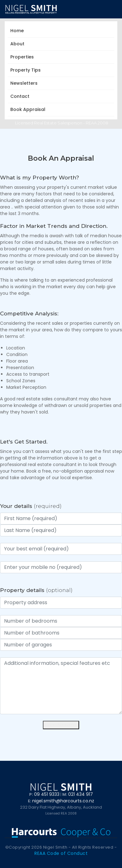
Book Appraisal (28, 109)
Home (17, 31)
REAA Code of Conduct (61, 853)
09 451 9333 (47, 794)
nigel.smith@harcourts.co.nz (63, 801)
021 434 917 (81, 794)
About (19, 44)
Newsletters (25, 83)
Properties (23, 57)
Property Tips (27, 70)
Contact (20, 96)
